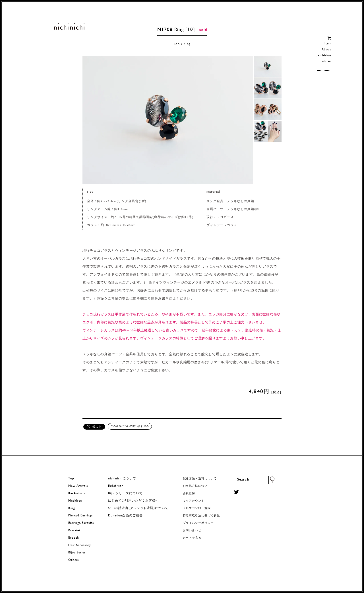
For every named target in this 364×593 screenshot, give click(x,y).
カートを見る (192, 538)
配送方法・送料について (200, 479)
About (326, 50)
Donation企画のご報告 (125, 516)
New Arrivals (78, 486)
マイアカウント (194, 501)
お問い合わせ (192, 531)
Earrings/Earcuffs (81, 523)
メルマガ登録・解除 (197, 508)
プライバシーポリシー (198, 523)
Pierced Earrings (80, 516)
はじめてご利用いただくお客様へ (133, 501)
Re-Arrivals (77, 494)
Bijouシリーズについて (125, 494)
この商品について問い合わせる (130, 426)
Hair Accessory (79, 545)
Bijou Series (77, 553)
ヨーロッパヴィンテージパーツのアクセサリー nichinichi (69, 26)
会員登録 (189, 494)
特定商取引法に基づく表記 (201, 516)
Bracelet (74, 531)
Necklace (75, 501)
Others (74, 560)
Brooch (74, 538)
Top (177, 44)
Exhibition (323, 56)
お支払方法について (197, 486)
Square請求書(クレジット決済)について (138, 508)
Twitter (326, 62)
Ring (187, 44)
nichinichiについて (122, 479)
